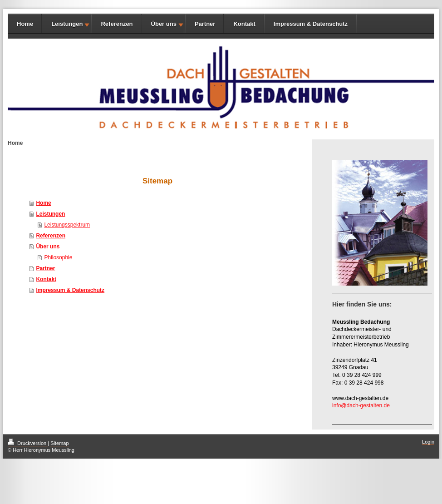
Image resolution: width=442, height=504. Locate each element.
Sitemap (59, 443)
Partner (205, 24)
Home (25, 24)
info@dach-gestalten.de (361, 405)
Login (428, 442)
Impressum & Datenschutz (311, 24)
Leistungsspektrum (67, 225)
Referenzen (117, 24)
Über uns (164, 24)
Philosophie (58, 257)
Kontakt (244, 24)
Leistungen (67, 24)
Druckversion (28, 443)
